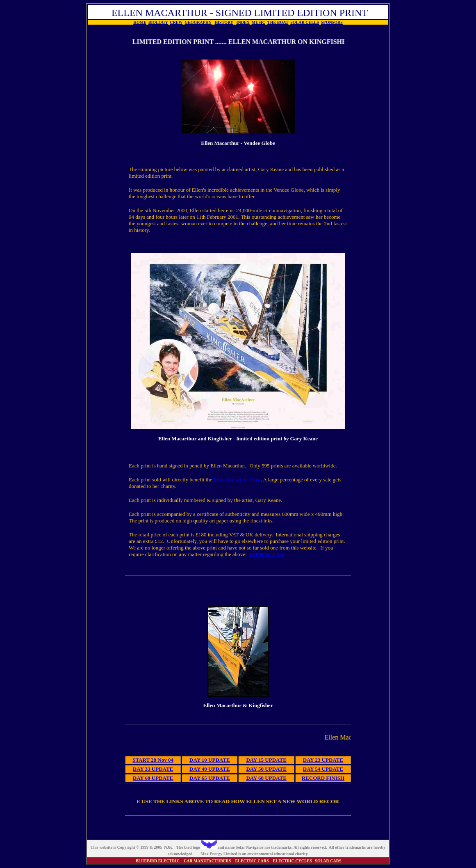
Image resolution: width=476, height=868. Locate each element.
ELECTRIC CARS (252, 861)
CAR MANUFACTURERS (207, 861)
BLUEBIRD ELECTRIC (158, 861)
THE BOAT (278, 22)
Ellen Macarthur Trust (237, 480)
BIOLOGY (158, 22)
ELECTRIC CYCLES (293, 861)
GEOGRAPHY (198, 22)
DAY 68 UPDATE (266, 778)
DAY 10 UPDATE (210, 760)
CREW (176, 22)
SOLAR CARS (328, 861)
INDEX (243, 22)
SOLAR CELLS (305, 22)
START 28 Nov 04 (153, 760)
